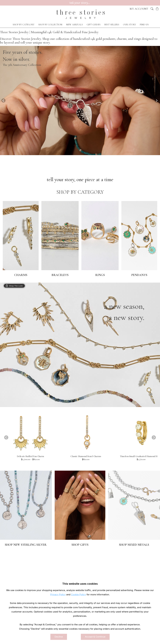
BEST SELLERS (112, 25)
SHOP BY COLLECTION (50, 25)
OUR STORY (129, 25)
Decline (59, 637)
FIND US (144, 25)
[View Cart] (157, 9)
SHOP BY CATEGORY (23, 25)
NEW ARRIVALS (74, 25)
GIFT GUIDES (94, 25)
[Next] (157, 101)
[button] (152, 9)
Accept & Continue (95, 637)
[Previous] (3, 101)
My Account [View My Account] (139, 9)
